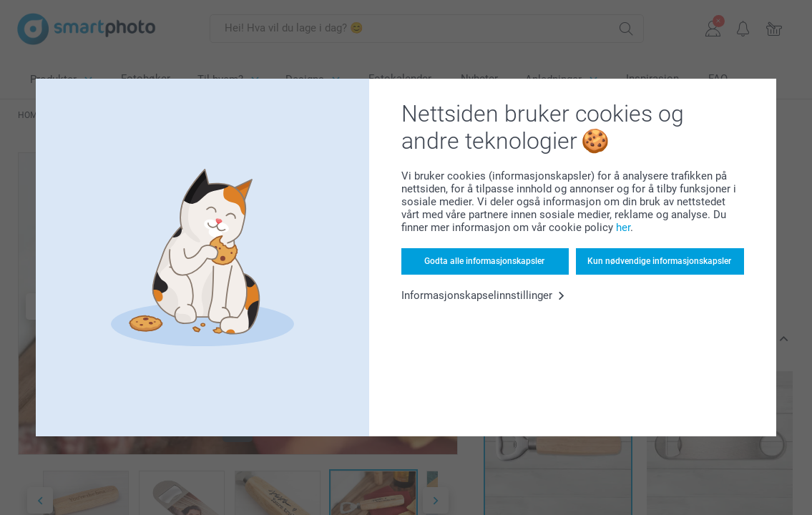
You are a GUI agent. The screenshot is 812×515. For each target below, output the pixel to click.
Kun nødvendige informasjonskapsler (659, 261)
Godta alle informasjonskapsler (484, 261)
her (623, 227)
